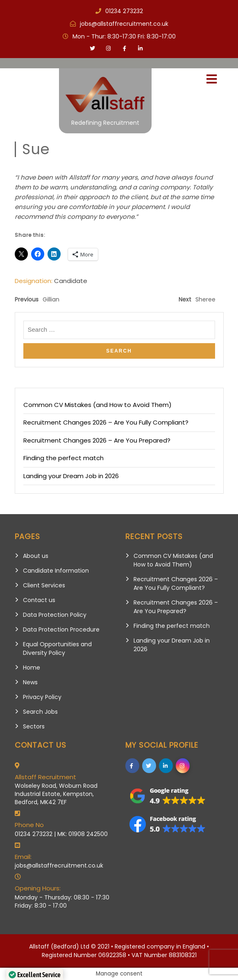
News (30, 682)
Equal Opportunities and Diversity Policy (57, 648)
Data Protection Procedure (61, 629)
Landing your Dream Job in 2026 (71, 476)
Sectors (34, 726)
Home (32, 668)
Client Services (44, 585)
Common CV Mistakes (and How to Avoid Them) (97, 405)
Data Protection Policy (55, 615)
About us (36, 556)
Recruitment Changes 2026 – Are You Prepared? (97, 440)
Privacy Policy (42, 697)
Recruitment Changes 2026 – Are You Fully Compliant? (106, 422)
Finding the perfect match (63, 458)
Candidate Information (56, 571)
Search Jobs (40, 712)
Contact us (39, 600)
